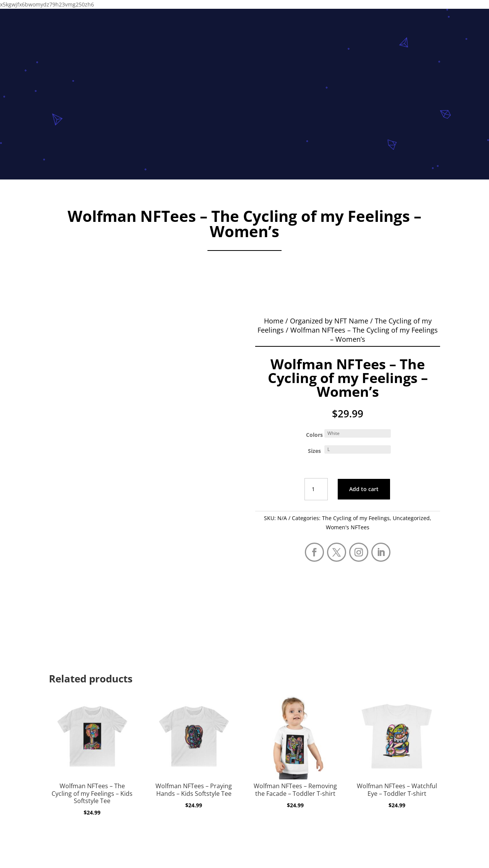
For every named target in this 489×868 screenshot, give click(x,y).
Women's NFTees (348, 527)
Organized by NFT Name (329, 321)
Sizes (314, 451)
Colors (314, 435)
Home (274, 321)
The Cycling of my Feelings (356, 518)
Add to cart (364, 489)
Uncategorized (411, 518)
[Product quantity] (316, 489)
